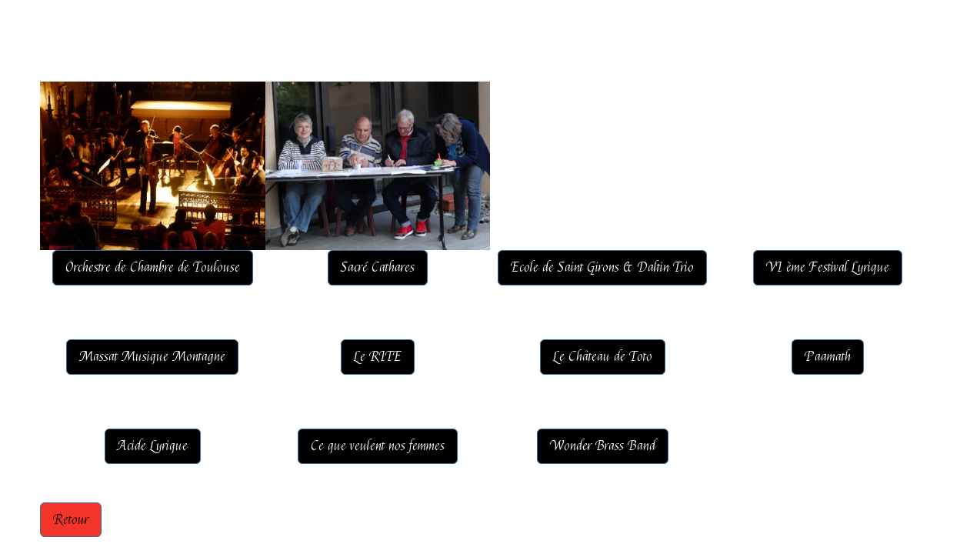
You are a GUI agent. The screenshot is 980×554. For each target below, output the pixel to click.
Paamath (828, 357)
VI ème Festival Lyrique (828, 267)
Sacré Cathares (378, 267)
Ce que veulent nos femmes (378, 446)
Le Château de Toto (603, 357)
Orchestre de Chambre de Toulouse (153, 267)
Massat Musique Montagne (152, 357)
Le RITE (378, 357)
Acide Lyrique (153, 446)
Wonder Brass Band (603, 446)
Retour (71, 520)
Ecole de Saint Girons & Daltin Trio (602, 267)
